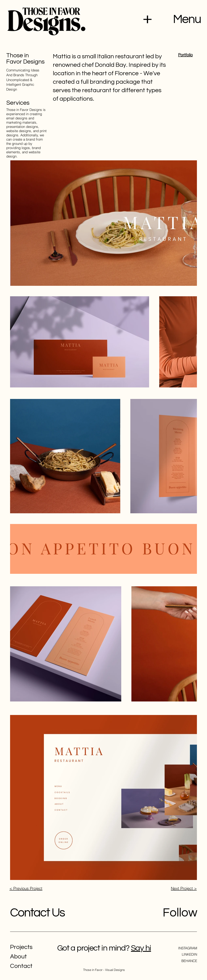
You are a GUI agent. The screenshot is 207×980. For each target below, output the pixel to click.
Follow (180, 913)
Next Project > (184, 888)
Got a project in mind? (93, 948)
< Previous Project (26, 888)
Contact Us (37, 913)
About (18, 957)
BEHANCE (189, 961)
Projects (21, 947)
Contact (21, 966)
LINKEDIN (189, 954)
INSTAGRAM (188, 948)
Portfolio (185, 55)
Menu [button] (187, 19)
